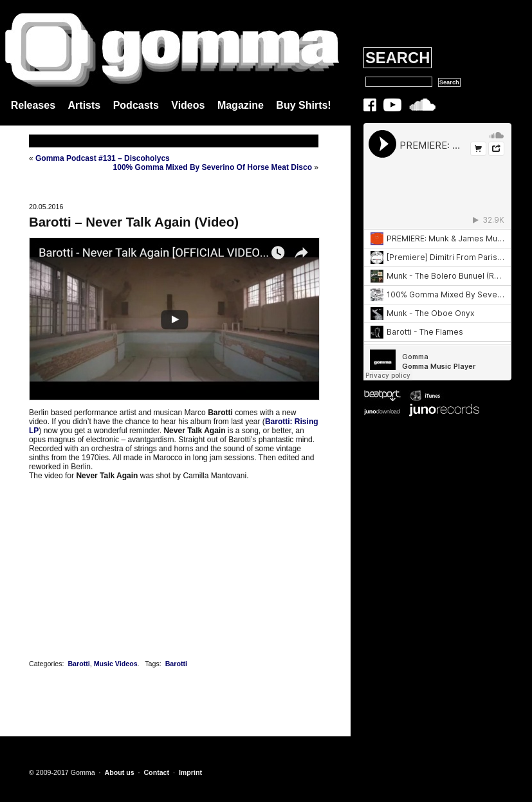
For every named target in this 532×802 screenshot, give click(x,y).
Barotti (78, 664)
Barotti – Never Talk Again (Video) (134, 222)
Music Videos (116, 664)
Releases (33, 105)
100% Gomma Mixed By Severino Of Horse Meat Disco (213, 167)
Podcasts (136, 105)
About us (119, 772)
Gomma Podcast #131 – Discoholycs (103, 158)
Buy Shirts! (303, 105)
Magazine (241, 105)
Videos (188, 105)
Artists (85, 105)
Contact (156, 772)
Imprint (190, 772)
